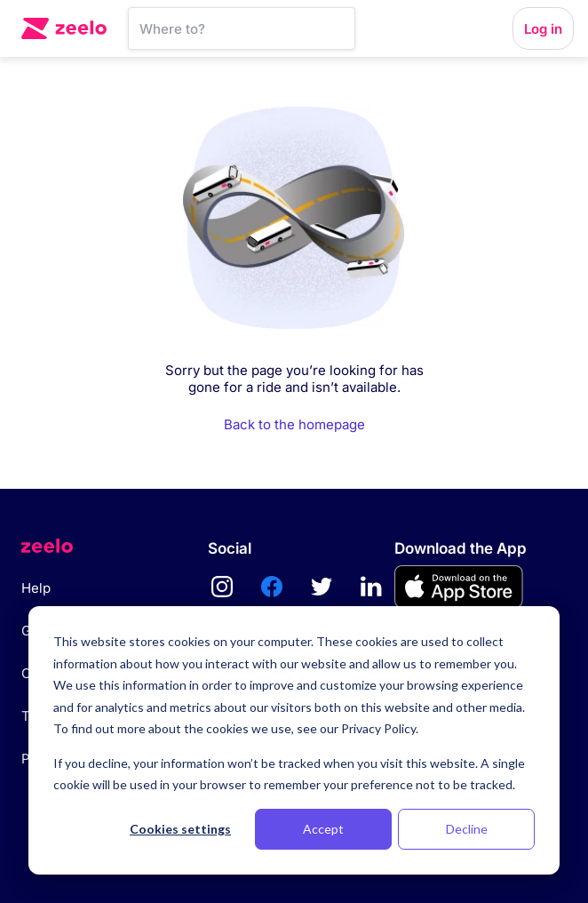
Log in (543, 29)
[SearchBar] (242, 28)
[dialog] (294, 740)
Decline (467, 829)
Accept (323, 829)
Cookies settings (180, 829)
